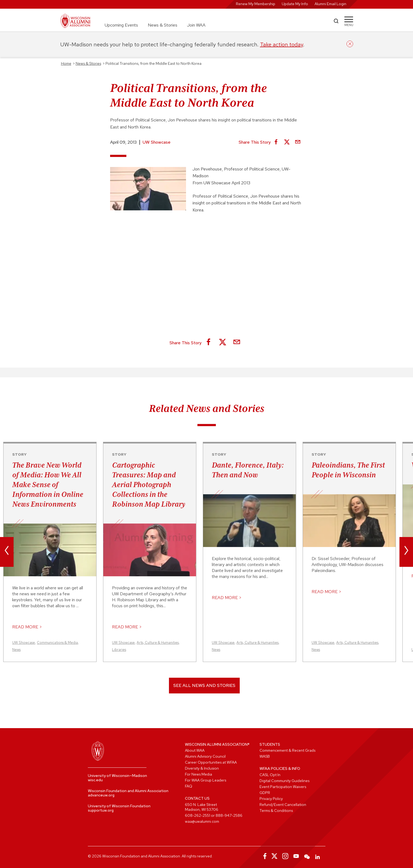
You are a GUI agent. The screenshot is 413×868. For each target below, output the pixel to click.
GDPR (265, 793)
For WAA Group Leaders (206, 780)
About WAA (195, 750)
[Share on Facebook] (276, 142)
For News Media (199, 774)
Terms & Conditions (276, 811)
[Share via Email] (298, 142)
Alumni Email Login (330, 4)
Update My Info (295, 4)
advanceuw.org (101, 795)
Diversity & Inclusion (202, 768)
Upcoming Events (121, 25)
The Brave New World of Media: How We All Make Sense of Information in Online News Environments (48, 484)
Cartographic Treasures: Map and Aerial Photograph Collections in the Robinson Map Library (149, 484)
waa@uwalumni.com (202, 821)
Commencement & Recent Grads (287, 750)
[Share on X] (287, 142)
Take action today (282, 44)
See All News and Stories (204, 685)
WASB (265, 756)
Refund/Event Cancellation (283, 805)
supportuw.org (101, 810)
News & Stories (163, 25)
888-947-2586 (229, 815)
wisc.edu (95, 780)
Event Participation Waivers (283, 787)
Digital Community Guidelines (284, 781)
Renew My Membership (256, 4)
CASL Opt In (270, 775)
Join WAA (196, 25)
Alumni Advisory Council (205, 756)
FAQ (189, 786)
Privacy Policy (271, 799)
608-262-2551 (198, 815)
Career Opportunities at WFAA (211, 762)
